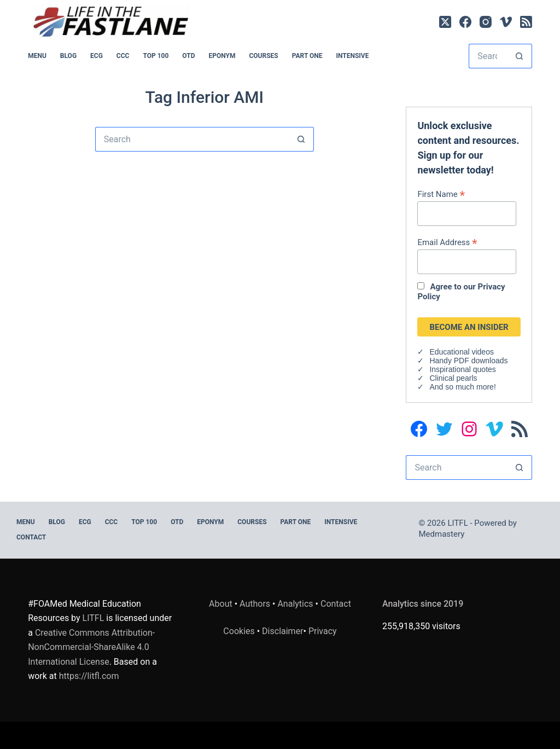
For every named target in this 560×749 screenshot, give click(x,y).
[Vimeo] (506, 22)
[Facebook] (465, 22)
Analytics (295, 604)
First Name (441, 194)
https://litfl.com (89, 676)
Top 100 (156, 56)
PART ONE (307, 56)
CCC (123, 56)
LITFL (94, 618)
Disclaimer (282, 631)
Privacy (323, 631)
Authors (255, 604)
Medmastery (442, 534)
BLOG (68, 56)
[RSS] (526, 22)
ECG (97, 56)
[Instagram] (486, 22)
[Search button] (520, 56)
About (221, 604)
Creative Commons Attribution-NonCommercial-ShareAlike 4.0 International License (91, 647)
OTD (188, 56)
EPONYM (222, 56)
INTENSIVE (352, 56)
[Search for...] (488, 56)
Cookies (240, 631)
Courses (263, 56)
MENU (37, 56)
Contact (31, 537)
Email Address (447, 242)
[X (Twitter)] (445, 22)
